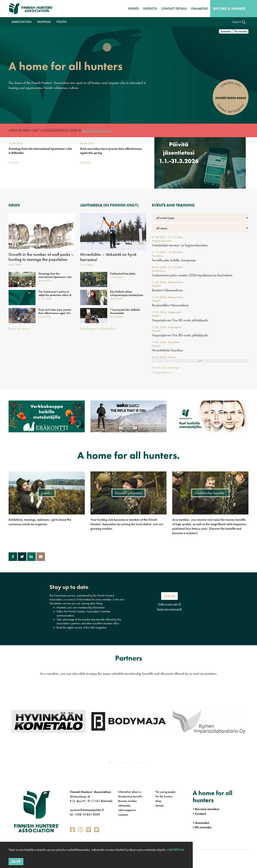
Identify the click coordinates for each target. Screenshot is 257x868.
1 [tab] (110, 763)
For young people (165, 792)
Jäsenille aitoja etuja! (96, 130)
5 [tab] (132, 763)
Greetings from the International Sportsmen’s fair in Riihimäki (40, 151)
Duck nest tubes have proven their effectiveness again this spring (111, 151)
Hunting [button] (44, 22)
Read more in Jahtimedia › (98, 329)
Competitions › (162, 372)
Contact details (174, 8)
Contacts (123, 815)
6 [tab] (137, 763)
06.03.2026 (117, 299)
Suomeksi (226, 31)
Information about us (130, 792)
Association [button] (21, 22)
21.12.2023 (45, 299)
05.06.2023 (87, 143)
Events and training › (166, 367)
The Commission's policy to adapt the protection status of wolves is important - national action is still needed (55, 297)
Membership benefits (130, 796)
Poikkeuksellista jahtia (123, 274)
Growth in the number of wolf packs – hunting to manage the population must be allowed (41, 260)
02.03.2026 (117, 317)
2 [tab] (116, 763)
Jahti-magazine (127, 810)
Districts (150, 8)
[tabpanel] (49, 721)
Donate (160, 806)
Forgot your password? (169, 609)
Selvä (16, 861)
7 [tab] (143, 763)
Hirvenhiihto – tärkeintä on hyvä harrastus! (108, 257)
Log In (169, 596)
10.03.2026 (117, 277)
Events (134, 8)
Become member (128, 801)
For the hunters (164, 796)
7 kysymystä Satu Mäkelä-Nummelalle (125, 311)
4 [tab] (127, 763)
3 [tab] (121, 763)
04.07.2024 (15, 265)
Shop (158, 801)
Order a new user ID (169, 604)
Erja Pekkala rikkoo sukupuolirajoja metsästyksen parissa (127, 295)
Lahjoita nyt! (231, 84)
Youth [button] (61, 22)
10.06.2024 (16, 143)
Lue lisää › (14, 162)
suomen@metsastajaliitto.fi (87, 810)
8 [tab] (148, 763)
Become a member (229, 9)
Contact (199, 814)
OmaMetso (200, 8)
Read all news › (19, 329)
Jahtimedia (124, 806)
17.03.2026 (87, 265)
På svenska (241, 31)
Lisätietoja (175, 850)
